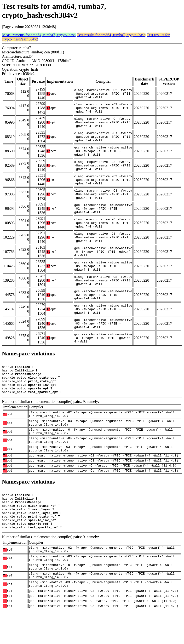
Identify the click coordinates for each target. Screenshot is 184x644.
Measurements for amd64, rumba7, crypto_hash (39, 35)
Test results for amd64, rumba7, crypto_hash (111, 35)
